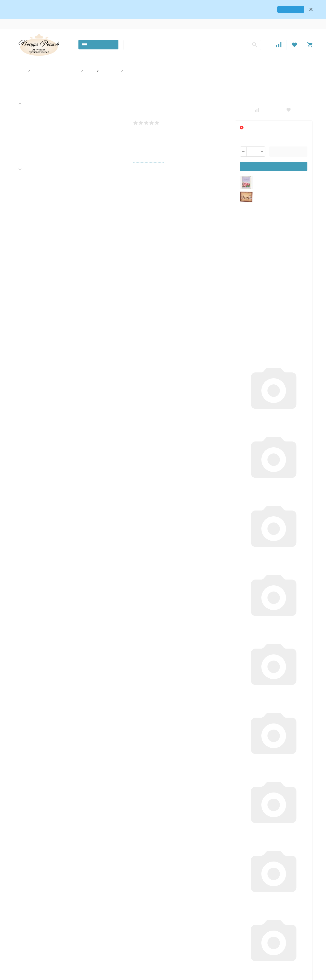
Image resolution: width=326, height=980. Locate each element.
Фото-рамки (109, 65)
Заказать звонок (267, 18)
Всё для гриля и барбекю (130, 919)
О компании (21, 18)
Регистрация (303, 18)
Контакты (42, 18)
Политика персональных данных (34, 940)
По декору (119, 936)
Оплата (78, 18)
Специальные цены (158, 660)
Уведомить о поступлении (274, 160)
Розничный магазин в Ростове (127, 928)
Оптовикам (114, 18)
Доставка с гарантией (56, 660)
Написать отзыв (173, 117)
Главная (19, 65)
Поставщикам (138, 18)
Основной (119, 896)
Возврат (95, 18)
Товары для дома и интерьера (55, 65)
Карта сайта (66, 940)
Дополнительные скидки (269, 660)
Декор (89, 65)
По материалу (121, 960)
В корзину (288, 145)
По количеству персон (128, 943)
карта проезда (282, 6)
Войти (287, 18)
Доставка (61, 18)
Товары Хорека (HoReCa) (130, 902)
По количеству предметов (122, 951)
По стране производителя (123, 968)
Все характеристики (148, 154)
